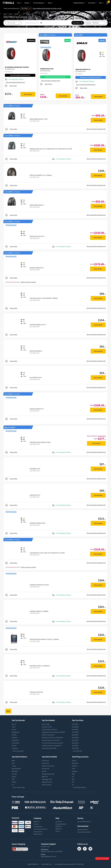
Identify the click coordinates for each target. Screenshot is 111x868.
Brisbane (75, 766)
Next (8, 711)
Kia (13, 785)
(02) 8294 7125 (45, 846)
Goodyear (15, 748)
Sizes (16, 14)
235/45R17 (75, 729)
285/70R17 (75, 746)
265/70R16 (75, 738)
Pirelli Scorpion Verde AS (49, 729)
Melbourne (75, 763)
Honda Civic (46, 763)
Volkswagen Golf (47, 779)
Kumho (14, 729)
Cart (109, 2)
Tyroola (38, 826)
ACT (73, 782)
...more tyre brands (18, 751)
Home (5, 14)
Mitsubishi (15, 771)
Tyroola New (85, 832)
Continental (15, 743)
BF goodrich (15, 740)
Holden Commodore (48, 766)
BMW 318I (45, 777)
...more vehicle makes (18, 787)
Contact (59, 821)
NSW (73, 774)
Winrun (14, 724)
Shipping (58, 829)
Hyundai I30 (45, 769)
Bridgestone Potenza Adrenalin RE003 (53, 732)
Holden (14, 782)
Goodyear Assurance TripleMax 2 (52, 746)
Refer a (38, 834)
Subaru (14, 777)
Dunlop (14, 746)
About (37, 821)
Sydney (74, 761)
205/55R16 (75, 724)
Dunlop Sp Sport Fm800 (49, 748)
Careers (36, 824)
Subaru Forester (47, 785)
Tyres (11, 14)
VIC (73, 777)
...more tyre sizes (77, 751)
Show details (28, 94)
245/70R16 (75, 732)
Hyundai (14, 774)
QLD (73, 779)
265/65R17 (75, 735)
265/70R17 (75, 740)
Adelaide (75, 771)
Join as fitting (85, 821)
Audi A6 (44, 771)
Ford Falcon (46, 761)
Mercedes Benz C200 (48, 774)
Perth (74, 769)
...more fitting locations (79, 787)
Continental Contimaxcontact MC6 (52, 743)
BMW (13, 761)
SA (73, 785)
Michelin (14, 735)
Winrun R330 (46, 724)
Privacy (38, 831)
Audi (13, 779)
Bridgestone (16, 732)
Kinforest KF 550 (47, 727)
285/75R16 (75, 748)
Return (58, 831)
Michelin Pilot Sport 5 (48, 735)
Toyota (14, 766)
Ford (13, 763)
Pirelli (14, 727)
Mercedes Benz (16, 769)
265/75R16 (75, 743)
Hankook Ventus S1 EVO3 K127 (51, 740)
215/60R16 (75, 727)
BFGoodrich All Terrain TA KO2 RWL (52, 738)
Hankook (15, 738)
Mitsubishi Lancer (47, 782)
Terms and (41, 829)
